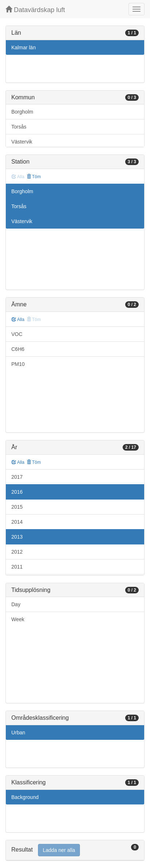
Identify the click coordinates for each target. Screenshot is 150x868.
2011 (17, 567)
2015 (17, 507)
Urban (18, 733)
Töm (34, 177)
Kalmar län (24, 47)
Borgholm (22, 112)
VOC (17, 334)
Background (25, 797)
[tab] (75, 850)
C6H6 (18, 349)
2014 (17, 522)
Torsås (19, 127)
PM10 (18, 364)
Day (16, 604)
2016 (17, 492)
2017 (17, 477)
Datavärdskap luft (35, 10)
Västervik (22, 142)
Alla (18, 320)
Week (18, 619)
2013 (17, 537)
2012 (17, 552)
